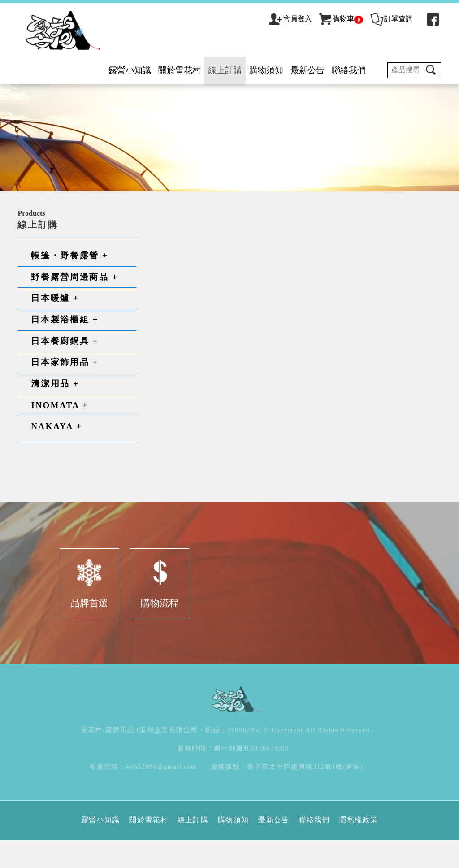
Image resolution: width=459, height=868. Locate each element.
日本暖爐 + (56, 328)
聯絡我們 (348, 70)
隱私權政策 (359, 848)
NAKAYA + (57, 456)
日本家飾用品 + (66, 392)
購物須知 (265, 70)
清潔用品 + (56, 414)
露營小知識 (129, 70)
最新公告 (307, 70)
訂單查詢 (390, 19)
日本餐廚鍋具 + (66, 371)
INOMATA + (61, 435)
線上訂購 (224, 70)
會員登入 (297, 19)
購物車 (340, 19)
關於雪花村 (179, 70)
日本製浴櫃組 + (66, 349)
